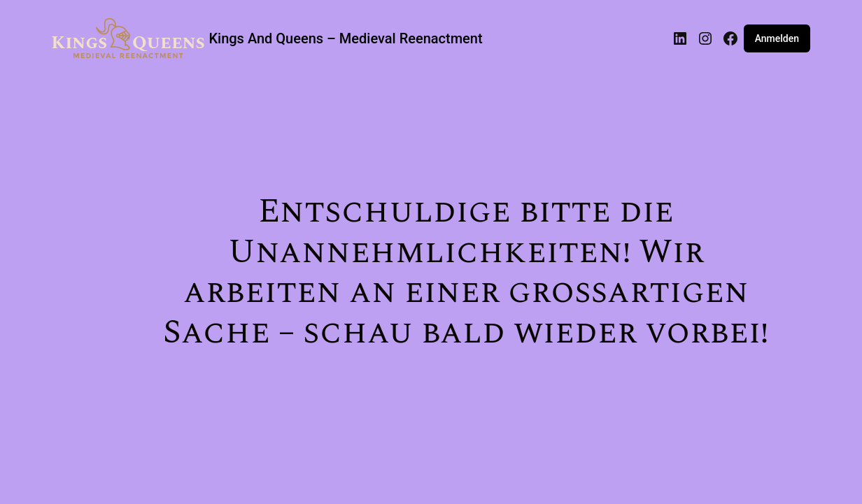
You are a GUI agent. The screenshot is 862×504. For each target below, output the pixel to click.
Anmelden (777, 38)
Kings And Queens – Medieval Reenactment (345, 38)
